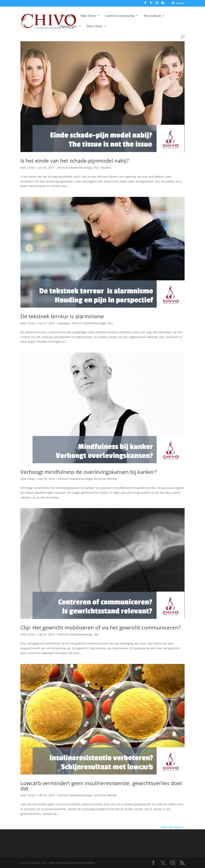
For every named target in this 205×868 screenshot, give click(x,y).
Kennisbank (152, 16)
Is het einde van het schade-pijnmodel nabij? (75, 161)
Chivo (31, 168)
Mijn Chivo (88, 16)
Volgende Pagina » (172, 827)
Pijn (96, 168)
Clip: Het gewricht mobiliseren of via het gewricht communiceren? (100, 627)
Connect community (120, 16)
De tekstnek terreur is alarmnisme (62, 316)
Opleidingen (68, 26)
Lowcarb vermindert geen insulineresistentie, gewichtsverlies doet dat (101, 786)
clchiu (31, 634)
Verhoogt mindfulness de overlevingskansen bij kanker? (88, 472)
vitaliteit (106, 168)
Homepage (67, 16)
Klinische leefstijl (106, 479)
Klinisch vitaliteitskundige (75, 168)
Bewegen (64, 323)
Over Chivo (94, 26)
